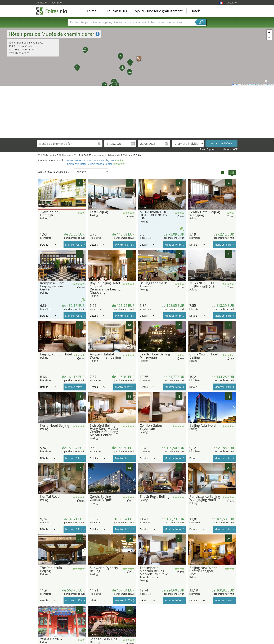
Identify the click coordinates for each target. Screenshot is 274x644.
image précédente (40, 194)
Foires (93, 11)
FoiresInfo (53, 11)
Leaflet (236, 85)
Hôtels (196, 11)
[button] (137, 57)
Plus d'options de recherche (216, 149)
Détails (48, 245)
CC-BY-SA (270, 85)
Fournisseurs (117, 11)
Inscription (57, 3)
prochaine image (84, 194)
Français (231, 3)
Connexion (42, 3)
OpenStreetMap (253, 85)
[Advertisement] (137, 112)
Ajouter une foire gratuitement (159, 11)
